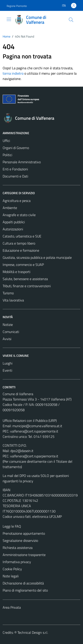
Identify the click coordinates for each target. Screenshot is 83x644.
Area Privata (12, 607)
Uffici (6, 141)
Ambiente (10, 208)
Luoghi (8, 363)
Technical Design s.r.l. (33, 632)
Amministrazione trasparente (24, 555)
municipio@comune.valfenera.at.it (37, 426)
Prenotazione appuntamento (24, 533)
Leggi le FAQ (12, 526)
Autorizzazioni (13, 229)
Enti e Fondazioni (15, 169)
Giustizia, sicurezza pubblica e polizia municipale (37, 257)
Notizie (8, 325)
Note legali (11, 576)
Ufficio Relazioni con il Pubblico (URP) (30, 421)
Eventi (7, 370)
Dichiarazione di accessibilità (23, 583)
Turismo (8, 293)
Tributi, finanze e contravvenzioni (27, 286)
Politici (7, 155)
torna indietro (13, 73)
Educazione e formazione (21, 250)
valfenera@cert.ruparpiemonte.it (34, 431)
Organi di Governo (16, 148)
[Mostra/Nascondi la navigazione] (9, 19)
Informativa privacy (17, 562)
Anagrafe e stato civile (19, 215)
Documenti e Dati (15, 176)
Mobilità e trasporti (16, 272)
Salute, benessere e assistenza (25, 279)
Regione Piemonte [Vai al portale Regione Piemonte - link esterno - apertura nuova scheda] (17, 6)
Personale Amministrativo (22, 162)
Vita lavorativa (13, 300)
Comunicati (11, 332)
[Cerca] (71, 20)
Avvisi (7, 339)
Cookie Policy (12, 569)
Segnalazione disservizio (20, 540)
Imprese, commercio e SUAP (23, 265)
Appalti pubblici (14, 222)
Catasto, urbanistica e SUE (22, 236)
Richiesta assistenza (18, 548)
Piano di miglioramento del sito (25, 590)
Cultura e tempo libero (19, 243)
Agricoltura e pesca (17, 201)
